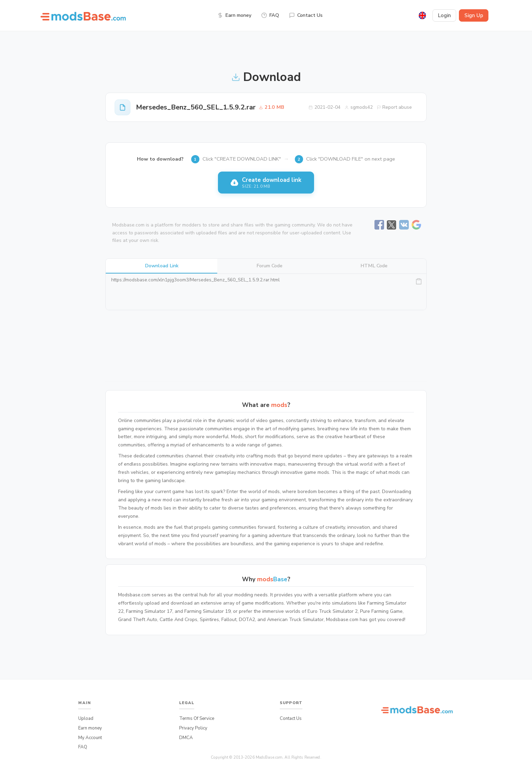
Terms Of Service (197, 719)
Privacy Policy (193, 728)
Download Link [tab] (162, 266)
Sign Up (474, 15)
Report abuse (395, 107)
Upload (86, 719)
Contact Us (306, 15)
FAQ (270, 15)
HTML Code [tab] (374, 266)
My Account (90, 738)
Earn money (234, 15)
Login (444, 15)
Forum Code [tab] (269, 266)
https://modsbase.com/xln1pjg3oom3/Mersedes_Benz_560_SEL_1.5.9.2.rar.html (266, 292)
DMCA (186, 738)
